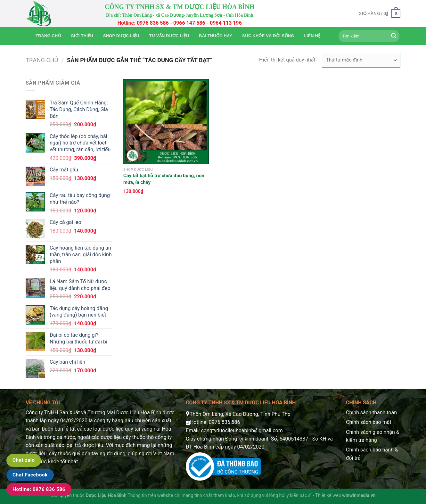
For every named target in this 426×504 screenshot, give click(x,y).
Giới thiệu (82, 36)
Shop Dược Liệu (121, 36)
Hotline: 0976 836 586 (39, 489)
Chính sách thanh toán (371, 413)
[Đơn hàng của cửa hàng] (361, 60)
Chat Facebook (30, 475)
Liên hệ (312, 36)
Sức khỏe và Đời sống (268, 36)
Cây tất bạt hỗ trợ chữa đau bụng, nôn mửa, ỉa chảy (164, 179)
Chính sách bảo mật (369, 422)
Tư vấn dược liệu (169, 36)
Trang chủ (48, 36)
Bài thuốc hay (216, 36)
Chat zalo (24, 460)
